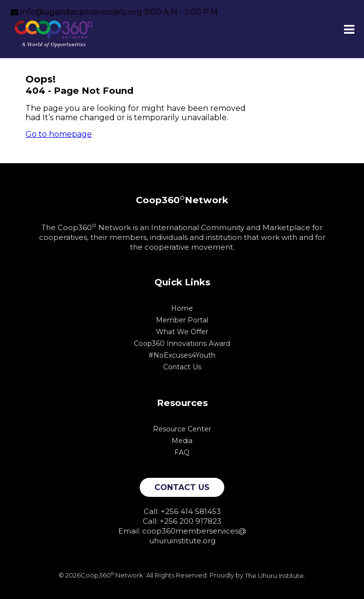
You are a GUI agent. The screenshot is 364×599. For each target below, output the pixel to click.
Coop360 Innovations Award (182, 343)
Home (182, 308)
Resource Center (182, 429)
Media (182, 441)
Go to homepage (59, 134)
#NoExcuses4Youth (182, 355)
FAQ (182, 452)
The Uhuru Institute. (275, 576)
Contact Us (182, 367)
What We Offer (182, 332)
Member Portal (182, 320)
